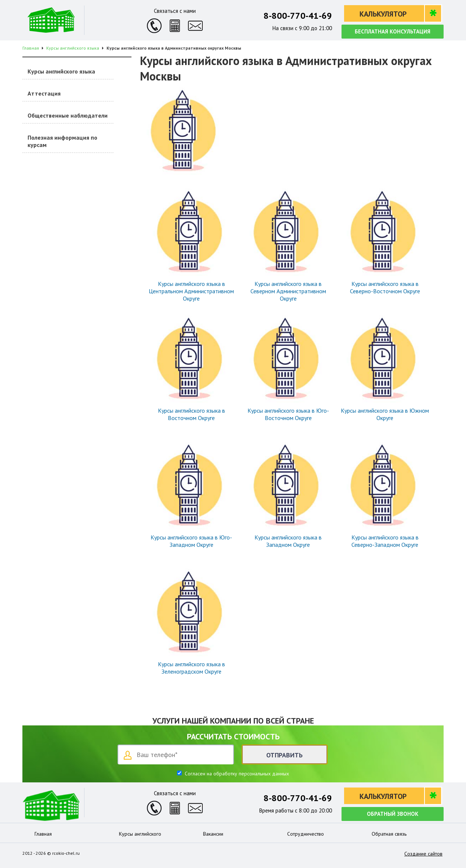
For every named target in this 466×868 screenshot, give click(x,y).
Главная (43, 834)
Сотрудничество (306, 834)
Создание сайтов (423, 854)
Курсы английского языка (61, 71)
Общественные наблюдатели (68, 115)
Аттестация (44, 93)
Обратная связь (389, 834)
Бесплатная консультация (393, 31)
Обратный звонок (393, 814)
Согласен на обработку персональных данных (236, 774)
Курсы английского (140, 834)
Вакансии (213, 834)
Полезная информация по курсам (62, 141)
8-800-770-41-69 (298, 16)
